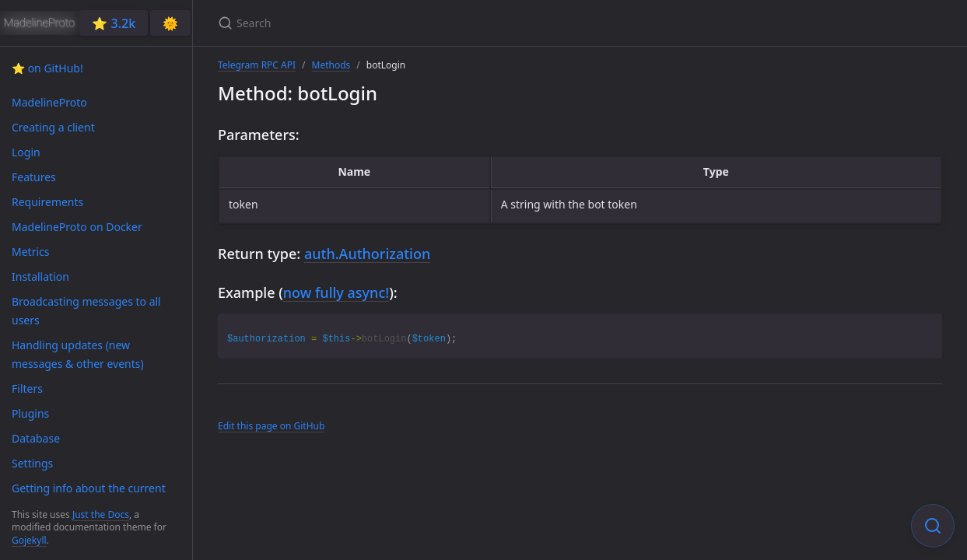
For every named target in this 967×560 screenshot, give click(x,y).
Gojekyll (29, 540)
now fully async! (336, 292)
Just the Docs (101, 514)
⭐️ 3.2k (114, 23)
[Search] (401, 23)
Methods (331, 65)
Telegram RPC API (257, 65)
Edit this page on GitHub (271, 426)
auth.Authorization (367, 254)
